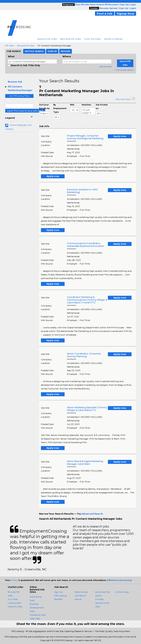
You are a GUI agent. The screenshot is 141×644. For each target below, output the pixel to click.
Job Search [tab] (14, 51)
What (11, 56)
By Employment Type (60, 108)
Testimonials (81, 592)
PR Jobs (9, 46)
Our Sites (13, 599)
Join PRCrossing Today (19, 96)
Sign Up (58, 592)
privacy (14, 580)
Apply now (120, 136)
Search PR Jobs (47, 39)
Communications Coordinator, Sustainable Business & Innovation (86, 245)
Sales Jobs (35, 618)
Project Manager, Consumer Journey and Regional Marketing (85, 137)
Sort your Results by (44, 107)
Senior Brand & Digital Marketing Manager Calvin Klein (85, 463)
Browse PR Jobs (71, 39)
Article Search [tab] (34, 51)
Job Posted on (102, 107)
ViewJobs (86, 105)
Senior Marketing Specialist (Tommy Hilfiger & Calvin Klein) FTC (87, 409)
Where (67, 56)
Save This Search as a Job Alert (25, 111)
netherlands (105, 66)
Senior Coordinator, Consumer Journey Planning (84, 355)
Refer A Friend (113, 39)
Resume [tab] (65, 51)
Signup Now (125, 14)
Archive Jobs (122, 592)
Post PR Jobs (93, 39)
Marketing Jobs (38, 615)
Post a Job (105, 14)
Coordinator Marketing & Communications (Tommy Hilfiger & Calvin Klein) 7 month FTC (87, 300)
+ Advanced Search (124, 70)
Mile (72, 105)
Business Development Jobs (37, 608)
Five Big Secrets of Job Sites (102, 603)
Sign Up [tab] (52, 51)
